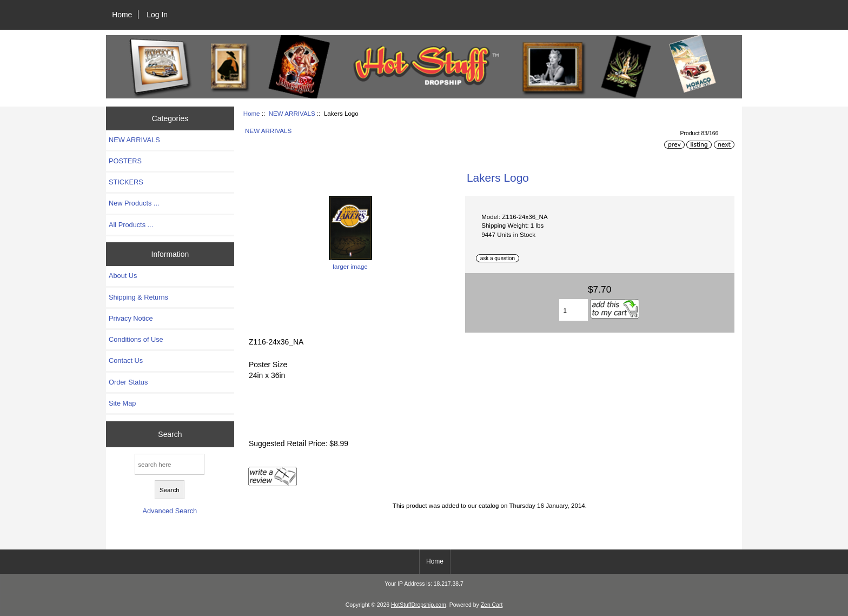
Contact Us (126, 360)
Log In (157, 15)
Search (170, 434)
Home (122, 15)
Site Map (122, 403)
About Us (123, 276)
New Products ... (134, 203)
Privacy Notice (131, 318)
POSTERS (125, 161)
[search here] (170, 464)
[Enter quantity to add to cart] (573, 310)
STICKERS (126, 182)
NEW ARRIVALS (292, 113)
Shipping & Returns (138, 297)
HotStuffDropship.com (419, 605)
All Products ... (131, 225)
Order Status (128, 382)
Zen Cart (492, 605)
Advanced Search (170, 511)
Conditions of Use (136, 339)
